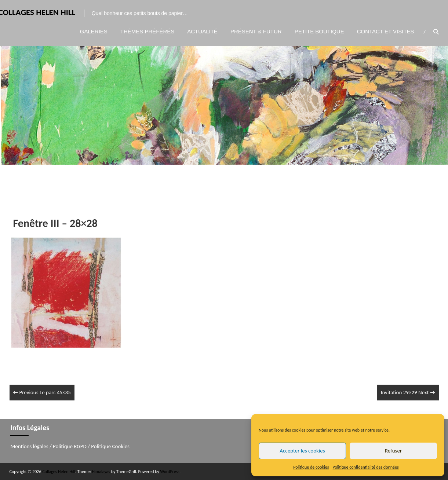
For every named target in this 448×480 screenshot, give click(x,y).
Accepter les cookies (302, 451)
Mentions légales (29, 446)
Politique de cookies (311, 467)
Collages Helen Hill (59, 472)
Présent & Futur (256, 32)
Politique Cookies (110, 446)
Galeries (94, 32)
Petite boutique (319, 32)
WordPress (170, 472)
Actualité (202, 32)
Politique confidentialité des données (366, 467)
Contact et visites (386, 32)
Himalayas (101, 472)
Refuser (393, 451)
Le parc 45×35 (42, 392)
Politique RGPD (70, 446)
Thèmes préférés (147, 32)
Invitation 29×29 (408, 392)
